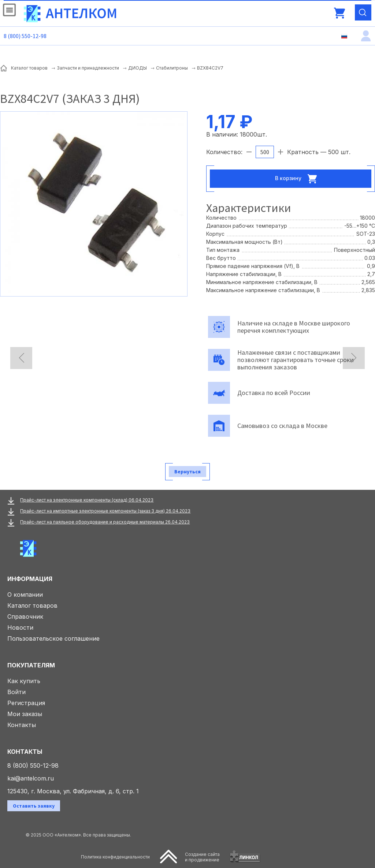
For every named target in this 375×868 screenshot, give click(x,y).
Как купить (24, 681)
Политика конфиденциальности (115, 857)
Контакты (22, 725)
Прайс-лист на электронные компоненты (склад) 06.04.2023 (87, 500)
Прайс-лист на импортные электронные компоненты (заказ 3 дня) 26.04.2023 (105, 511)
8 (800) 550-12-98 (25, 36)
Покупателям (31, 665)
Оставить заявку (34, 806)
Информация (30, 579)
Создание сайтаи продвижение (202, 857)
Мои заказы (25, 714)
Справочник (25, 616)
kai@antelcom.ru (31, 778)
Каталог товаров (32, 606)
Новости (20, 627)
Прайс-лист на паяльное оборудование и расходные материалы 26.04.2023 (105, 522)
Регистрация (26, 703)
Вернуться (187, 472)
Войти (16, 692)
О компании (25, 595)
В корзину (298, 179)
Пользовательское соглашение (53, 638)
